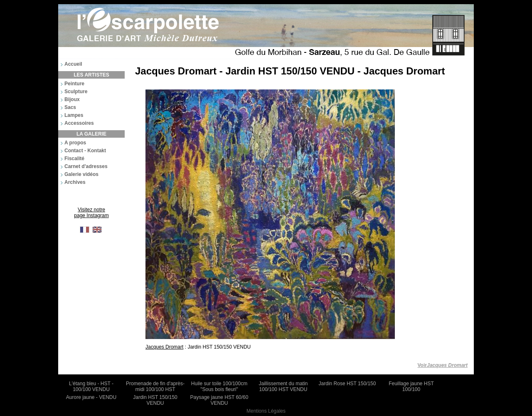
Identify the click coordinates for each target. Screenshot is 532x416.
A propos (75, 143)
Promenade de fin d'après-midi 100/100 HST (155, 386)
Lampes (74, 115)
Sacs (70, 107)
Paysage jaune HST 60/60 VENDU (219, 400)
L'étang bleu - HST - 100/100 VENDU (91, 386)
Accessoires (79, 123)
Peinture (74, 84)
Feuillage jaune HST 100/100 (411, 386)
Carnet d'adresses (86, 166)
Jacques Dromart (164, 347)
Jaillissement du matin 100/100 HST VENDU (283, 386)
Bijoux (72, 99)
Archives (75, 182)
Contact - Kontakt (85, 151)
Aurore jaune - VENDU (91, 397)
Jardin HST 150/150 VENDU (155, 400)
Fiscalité (74, 158)
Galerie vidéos (81, 174)
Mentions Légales (266, 411)
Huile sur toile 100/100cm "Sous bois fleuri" (219, 386)
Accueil (73, 64)
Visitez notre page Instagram (91, 213)
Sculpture (76, 92)
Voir (443, 365)
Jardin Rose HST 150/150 (347, 384)
